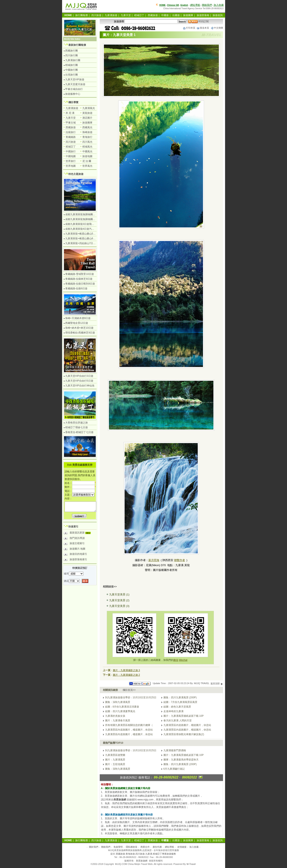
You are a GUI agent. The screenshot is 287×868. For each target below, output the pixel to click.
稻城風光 (87, 147)
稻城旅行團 (71, 65)
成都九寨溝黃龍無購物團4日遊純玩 (85, 214)
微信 (176, 660)
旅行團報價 (82, 15)
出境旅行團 (71, 75)
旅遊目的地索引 (75, 555)
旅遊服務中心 (73, 94)
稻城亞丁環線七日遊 (77, 427)
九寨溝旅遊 (111, 15)
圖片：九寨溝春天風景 (118, 721)
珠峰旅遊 (87, 132)
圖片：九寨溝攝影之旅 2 (126, 675)
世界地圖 (71, 166)
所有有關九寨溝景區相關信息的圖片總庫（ (129, 725)
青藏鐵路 (71, 137)
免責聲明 (118, 847)
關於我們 (94, 847)
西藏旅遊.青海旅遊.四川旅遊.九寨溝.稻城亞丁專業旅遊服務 (146, 854)
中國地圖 (71, 156)
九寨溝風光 (89, 108)
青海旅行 (87, 137)
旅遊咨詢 (218, 15)
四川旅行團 (71, 55)
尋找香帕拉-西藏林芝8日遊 (80, 333)
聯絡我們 (207, 5)
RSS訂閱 (198, 22)
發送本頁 (203, 28)
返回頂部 (217, 683)
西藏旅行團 (71, 51)
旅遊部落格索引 (75, 560)
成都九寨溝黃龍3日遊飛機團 (81, 224)
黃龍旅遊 (87, 113)
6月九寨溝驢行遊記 (174, 769)
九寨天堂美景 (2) (119, 600)
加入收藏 (219, 5)
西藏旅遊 (153, 15)
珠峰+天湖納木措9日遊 (78, 318)
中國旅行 (71, 151)
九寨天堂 (126, 15)
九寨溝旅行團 (73, 60)
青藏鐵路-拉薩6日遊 (76, 288)
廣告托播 (157, 847)
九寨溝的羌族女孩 (115, 716)
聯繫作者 (180, 560)
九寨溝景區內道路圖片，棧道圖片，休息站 (187, 725)
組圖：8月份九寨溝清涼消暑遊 (122, 707)
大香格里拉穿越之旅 (77, 423)
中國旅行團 (71, 70)
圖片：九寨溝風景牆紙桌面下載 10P (184, 716)
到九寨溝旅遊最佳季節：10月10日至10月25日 (131, 697)
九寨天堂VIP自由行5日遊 (79, 381)
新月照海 (154, 560)
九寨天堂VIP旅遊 (75, 79)
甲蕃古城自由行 (74, 89)
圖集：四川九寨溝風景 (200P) (180, 697)
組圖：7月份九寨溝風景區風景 (180, 702)
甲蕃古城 (71, 123)
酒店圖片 (87, 118)
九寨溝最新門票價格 (175, 750)
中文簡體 (217, 28)
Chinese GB (173, 5)
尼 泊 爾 (87, 161)
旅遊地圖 (87, 156)
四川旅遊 (96, 15)
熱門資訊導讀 (74, 539)
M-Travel (191, 864)
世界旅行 (71, 161)
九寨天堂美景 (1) (119, 594)
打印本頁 (189, 28)
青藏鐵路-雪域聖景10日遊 (80, 274)
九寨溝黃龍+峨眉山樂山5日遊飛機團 (85, 234)
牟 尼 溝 (70, 113)
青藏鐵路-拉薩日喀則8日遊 (80, 284)
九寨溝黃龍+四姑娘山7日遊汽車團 (84, 243)
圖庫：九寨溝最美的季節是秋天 (181, 760)
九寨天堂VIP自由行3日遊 (79, 376)
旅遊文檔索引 (74, 544)
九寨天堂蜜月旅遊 (75, 84)
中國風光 (87, 151)
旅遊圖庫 (188, 15)
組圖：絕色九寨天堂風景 (177, 707)
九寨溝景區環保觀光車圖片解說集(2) (184, 734)
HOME (162, 5)
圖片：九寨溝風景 (115, 760)
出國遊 (176, 15)
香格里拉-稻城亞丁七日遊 (79, 432)
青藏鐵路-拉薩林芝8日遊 (79, 279)
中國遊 (165, 15)
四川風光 (87, 142)
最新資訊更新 (78, 533)
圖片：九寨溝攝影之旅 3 (126, 670)
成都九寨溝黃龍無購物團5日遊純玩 (85, 219)
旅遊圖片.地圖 (75, 549)
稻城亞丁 (139, 15)
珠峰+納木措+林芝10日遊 (79, 328)
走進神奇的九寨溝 (173, 711)
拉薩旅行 (71, 132)
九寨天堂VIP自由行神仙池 (80, 386)
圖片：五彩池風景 (115, 764)
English (184, 5)
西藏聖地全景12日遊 (77, 323)
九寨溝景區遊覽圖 (115, 755)
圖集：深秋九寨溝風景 (118, 702)
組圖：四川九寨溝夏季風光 (120, 711)
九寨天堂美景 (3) (119, 606)
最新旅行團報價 (77, 45)
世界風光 (87, 166)
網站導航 (195, 5)
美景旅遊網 (142, 861)
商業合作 (145, 847)
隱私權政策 (132, 847)
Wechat (183, 660)
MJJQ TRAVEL (202, 683)
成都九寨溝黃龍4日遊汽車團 (81, 229)
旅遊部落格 (203, 15)
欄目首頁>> (129, 690)
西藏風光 (87, 127)
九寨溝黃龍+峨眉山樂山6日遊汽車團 (85, 238)
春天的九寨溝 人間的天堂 (178, 721)
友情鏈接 (182, 847)
